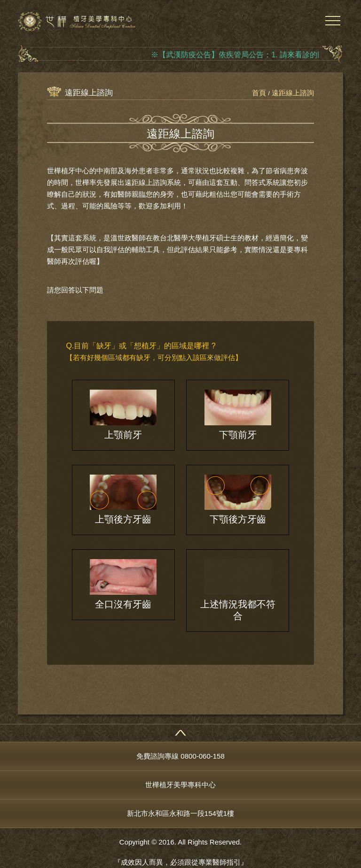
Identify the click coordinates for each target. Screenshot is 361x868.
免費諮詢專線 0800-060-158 (180, 756)
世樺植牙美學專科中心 (180, 785)
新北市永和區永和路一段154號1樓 (180, 813)
